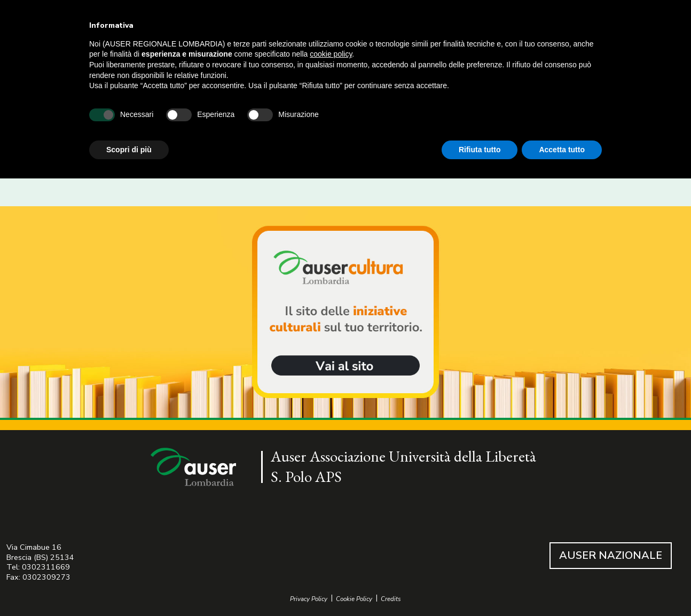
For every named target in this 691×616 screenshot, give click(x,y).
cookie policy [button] (331, 54)
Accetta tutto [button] (562, 150)
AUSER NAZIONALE (611, 555)
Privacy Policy (309, 599)
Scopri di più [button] (129, 150)
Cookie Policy (354, 599)
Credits (391, 599)
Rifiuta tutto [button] (480, 150)
